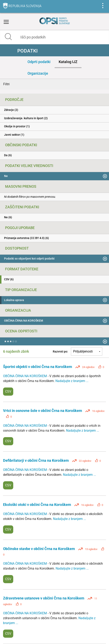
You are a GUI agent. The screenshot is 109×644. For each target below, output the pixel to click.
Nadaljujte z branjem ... (72, 381)
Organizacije (38, 73)
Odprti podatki (39, 62)
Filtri (6, 84)
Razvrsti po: (60, 351)
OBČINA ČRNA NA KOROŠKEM (25, 376)
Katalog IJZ (68, 62)
